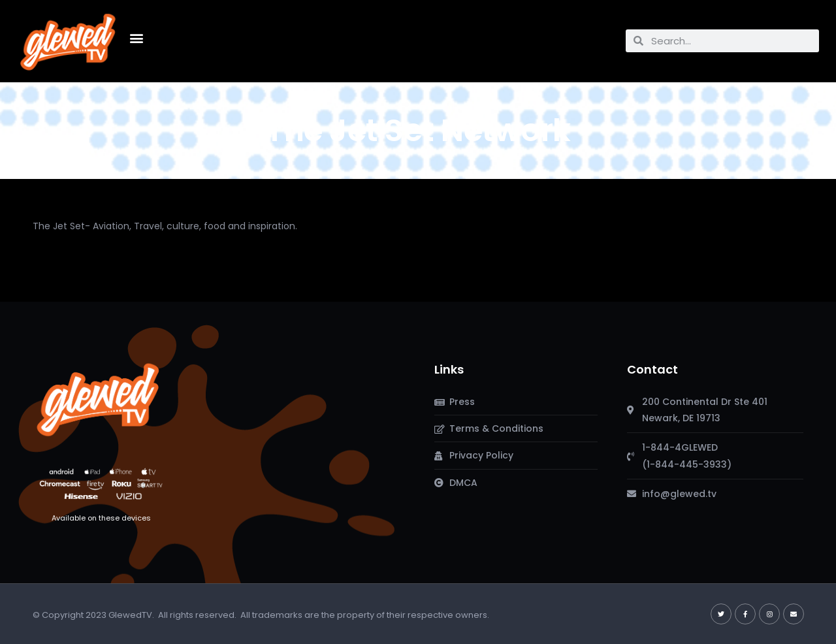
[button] (136, 38)
